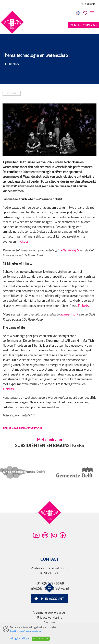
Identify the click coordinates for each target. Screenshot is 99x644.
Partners (49, 610)
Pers (49, 615)
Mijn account (88, 4)
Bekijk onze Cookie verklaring (26, 631)
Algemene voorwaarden (50, 600)
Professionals (49, 620)
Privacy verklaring (50, 605)
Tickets (23, 229)
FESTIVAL (12, 81)
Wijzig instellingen (20, 638)
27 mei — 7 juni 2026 (84, 25)
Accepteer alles (41, 639)
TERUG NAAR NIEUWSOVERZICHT (22, 416)
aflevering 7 (69, 302)
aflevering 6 (70, 238)
